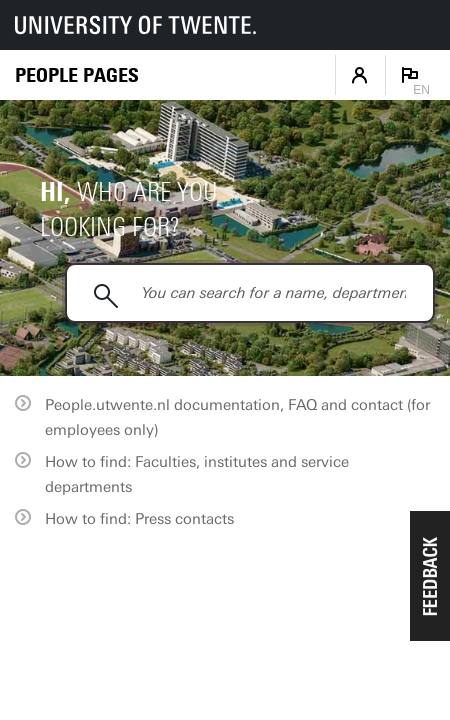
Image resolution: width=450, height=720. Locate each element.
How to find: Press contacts (139, 519)
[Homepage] (77, 75)
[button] (430, 576)
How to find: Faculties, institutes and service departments (197, 474)
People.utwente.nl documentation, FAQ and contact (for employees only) (237, 417)
